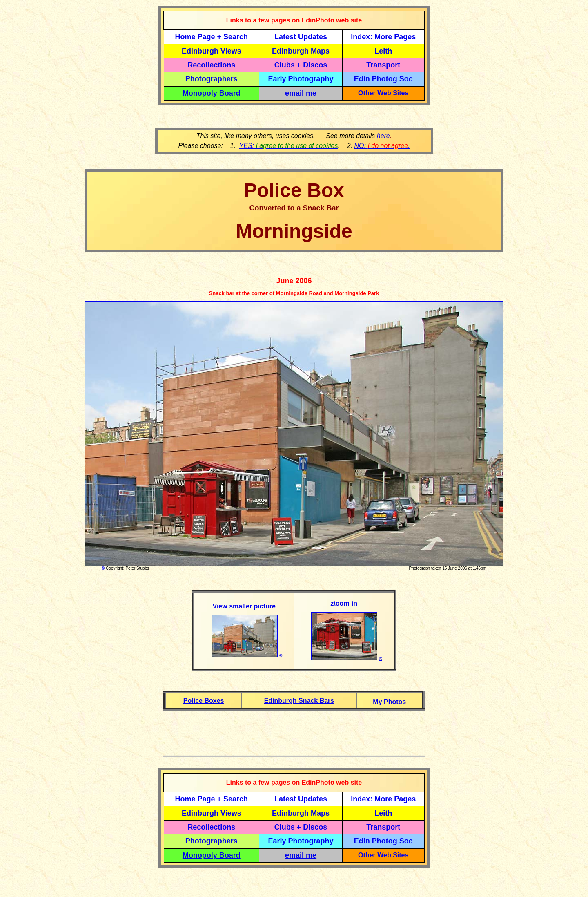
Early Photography (301, 79)
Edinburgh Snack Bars (299, 701)
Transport (383, 65)
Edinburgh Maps (301, 51)
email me (301, 93)
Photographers (212, 79)
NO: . (382, 146)
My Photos (389, 702)
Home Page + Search (212, 37)
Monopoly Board (212, 93)
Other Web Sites (383, 93)
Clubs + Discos (301, 65)
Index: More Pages (383, 37)
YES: (289, 146)
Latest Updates (301, 37)
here (383, 136)
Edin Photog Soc (383, 79)
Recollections (211, 65)
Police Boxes (204, 701)
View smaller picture (244, 606)
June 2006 (294, 281)
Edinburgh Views (212, 51)
